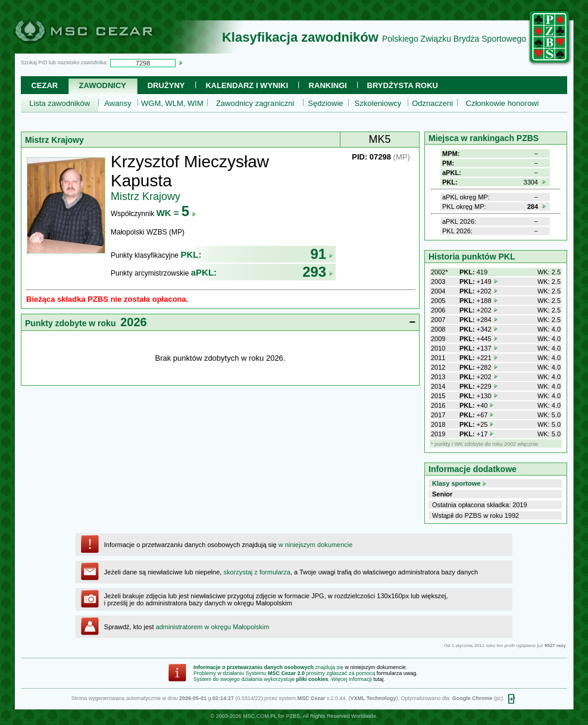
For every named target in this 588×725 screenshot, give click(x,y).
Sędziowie (325, 103)
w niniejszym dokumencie (316, 545)
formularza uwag (397, 673)
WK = (176, 213)
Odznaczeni (432, 103)
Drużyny (166, 85)
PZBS (293, 716)
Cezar (44, 85)
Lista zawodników (60, 103)
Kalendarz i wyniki (247, 85)
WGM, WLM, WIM (172, 103)
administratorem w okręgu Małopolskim (213, 627)
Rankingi (328, 85)
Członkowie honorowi (503, 103)
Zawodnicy (103, 85)
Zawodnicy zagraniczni (255, 103)
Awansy (118, 103)
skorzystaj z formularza (257, 572)
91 (322, 254)
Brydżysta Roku (403, 85)
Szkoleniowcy (378, 103)
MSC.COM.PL (260, 716)
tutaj (378, 679)
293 (318, 272)
